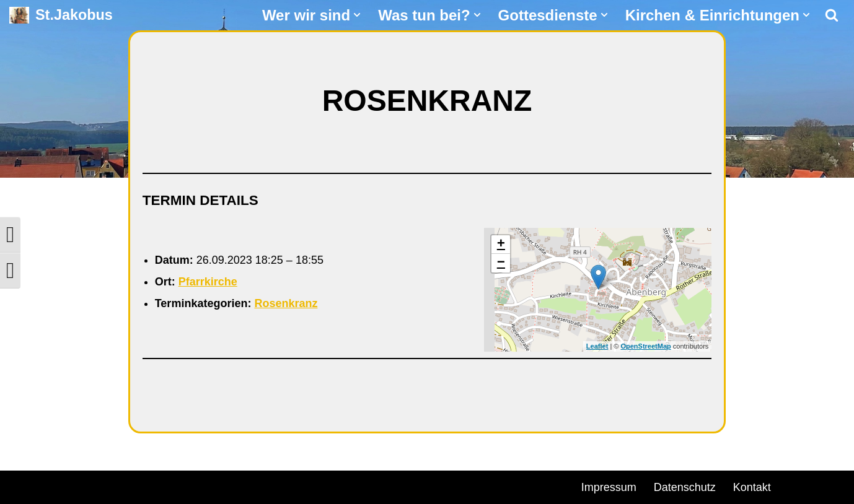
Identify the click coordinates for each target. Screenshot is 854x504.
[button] (357, 15)
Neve (22, 485)
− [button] (501, 263)
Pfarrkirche (208, 282)
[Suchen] (832, 15)
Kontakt (752, 487)
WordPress (150, 485)
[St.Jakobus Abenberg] (61, 15)
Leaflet (597, 346)
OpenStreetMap (645, 346)
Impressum (609, 487)
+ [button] (501, 245)
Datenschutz (685, 487)
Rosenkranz (286, 303)
